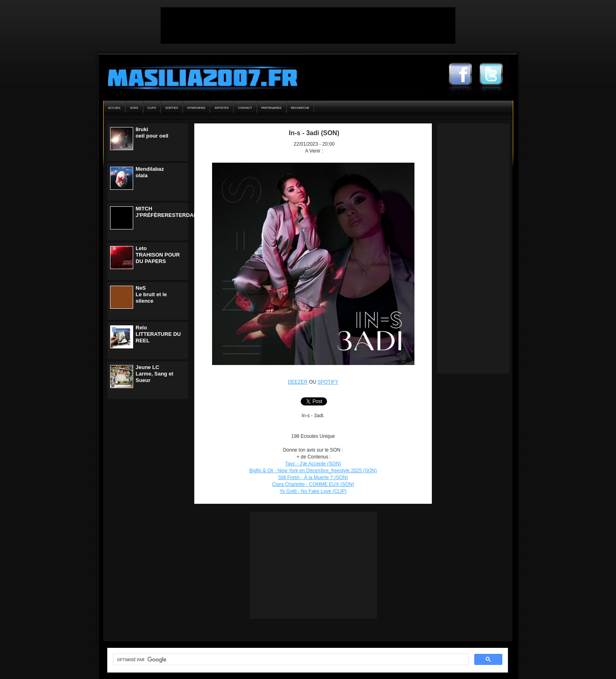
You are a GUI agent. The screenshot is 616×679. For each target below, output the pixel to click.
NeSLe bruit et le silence (151, 294)
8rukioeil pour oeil (152, 133)
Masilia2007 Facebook (464, 75)
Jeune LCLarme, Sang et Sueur (154, 374)
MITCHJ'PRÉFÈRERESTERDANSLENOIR (178, 212)
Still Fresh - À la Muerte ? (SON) (313, 477)
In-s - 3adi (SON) (314, 133)
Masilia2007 (198, 76)
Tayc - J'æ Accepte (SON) (313, 464)
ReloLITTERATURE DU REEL (158, 334)
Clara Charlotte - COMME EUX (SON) (313, 484)
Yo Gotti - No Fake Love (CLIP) (313, 491)
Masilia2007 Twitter (495, 75)
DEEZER (298, 382)
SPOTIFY (328, 382)
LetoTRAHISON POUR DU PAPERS (158, 255)
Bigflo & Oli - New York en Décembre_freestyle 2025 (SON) (313, 471)
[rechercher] (290, 660)
